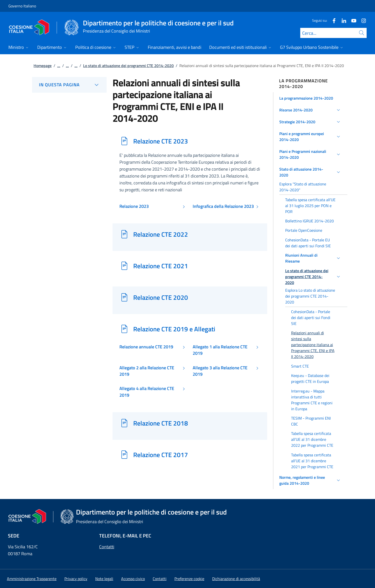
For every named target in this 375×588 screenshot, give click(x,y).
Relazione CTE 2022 (161, 234)
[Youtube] (352, 20)
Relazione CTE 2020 (161, 297)
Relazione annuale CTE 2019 (146, 347)
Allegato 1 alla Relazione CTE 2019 (220, 350)
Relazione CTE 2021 (161, 266)
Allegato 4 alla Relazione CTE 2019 (147, 392)
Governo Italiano (22, 6)
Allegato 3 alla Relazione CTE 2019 (220, 371)
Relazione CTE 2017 (161, 455)
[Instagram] (362, 20)
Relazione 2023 (134, 206)
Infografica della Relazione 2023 (223, 206)
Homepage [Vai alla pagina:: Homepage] (43, 66)
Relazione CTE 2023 (161, 141)
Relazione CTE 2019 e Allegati (174, 329)
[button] (310, 98)
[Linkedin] (342, 20)
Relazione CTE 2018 (161, 423)
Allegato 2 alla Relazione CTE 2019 (147, 371)
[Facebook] (332, 20)
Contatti (107, 547)
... (59, 66)
